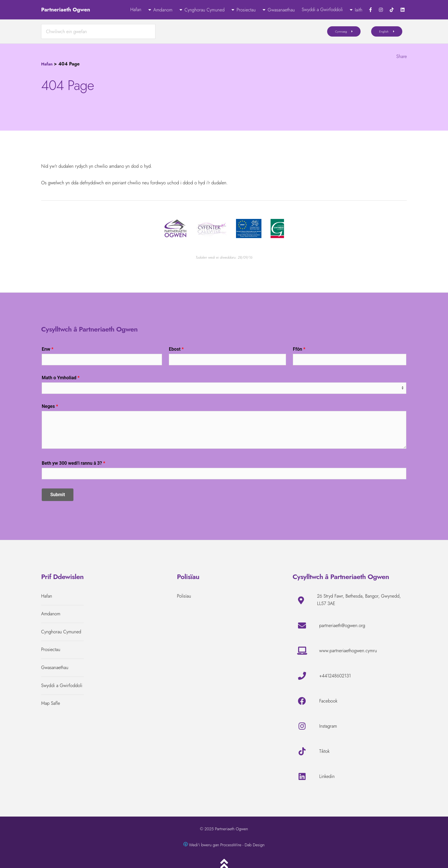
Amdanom (163, 10)
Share (402, 56)
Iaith (359, 10)
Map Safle (51, 703)
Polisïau (184, 596)
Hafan (136, 10)
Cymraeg (341, 31)
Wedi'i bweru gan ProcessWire (215, 845)
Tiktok (324, 751)
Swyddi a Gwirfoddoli (322, 10)
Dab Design (255, 845)
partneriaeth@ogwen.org (342, 625)
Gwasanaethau (281, 10)
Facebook (328, 701)
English (384, 31)
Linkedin (327, 776)
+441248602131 (335, 676)
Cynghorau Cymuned (205, 10)
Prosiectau (246, 10)
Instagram (328, 726)
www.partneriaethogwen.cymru (348, 651)
